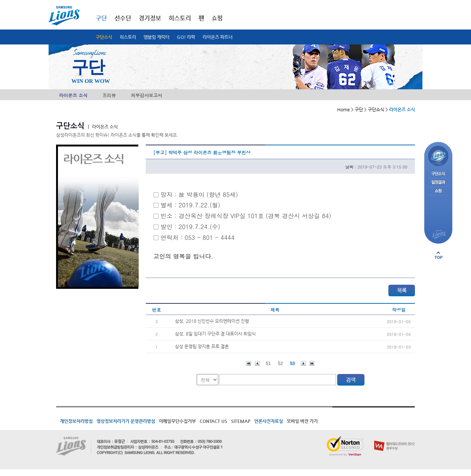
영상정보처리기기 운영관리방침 (126, 421)
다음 (303, 363)
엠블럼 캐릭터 (156, 37)
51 (268, 364)
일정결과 (438, 183)
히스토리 (128, 37)
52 (280, 364)
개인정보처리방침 (76, 421)
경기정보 (150, 18)
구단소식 (104, 37)
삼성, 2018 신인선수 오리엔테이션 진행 (212, 321)
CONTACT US (213, 421)
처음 (249, 363)
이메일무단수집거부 (177, 421)
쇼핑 (217, 18)
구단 (101, 18)
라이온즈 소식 (73, 95)
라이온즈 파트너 (218, 37)
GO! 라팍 (186, 37)
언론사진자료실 (269, 421)
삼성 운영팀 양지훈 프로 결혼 (202, 346)
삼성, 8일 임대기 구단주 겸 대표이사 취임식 (215, 334)
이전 (257, 363)
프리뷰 (109, 95)
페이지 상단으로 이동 (438, 255)
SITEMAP (241, 421)
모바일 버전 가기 (302, 421)
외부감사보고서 (147, 95)
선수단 (123, 18)
